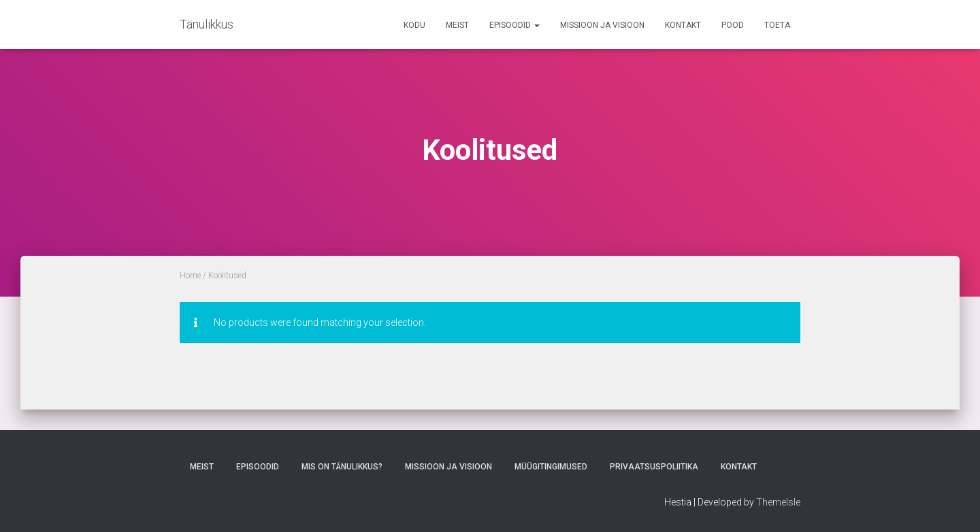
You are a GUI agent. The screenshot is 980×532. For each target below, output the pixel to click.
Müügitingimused (551, 467)
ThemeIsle (778, 502)
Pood (733, 25)
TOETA (777, 25)
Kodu (414, 25)
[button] (536, 25)
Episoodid (514, 25)
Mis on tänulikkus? (342, 467)
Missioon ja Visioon (602, 25)
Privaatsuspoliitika (654, 467)
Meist (457, 25)
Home (190, 276)
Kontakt (683, 25)
